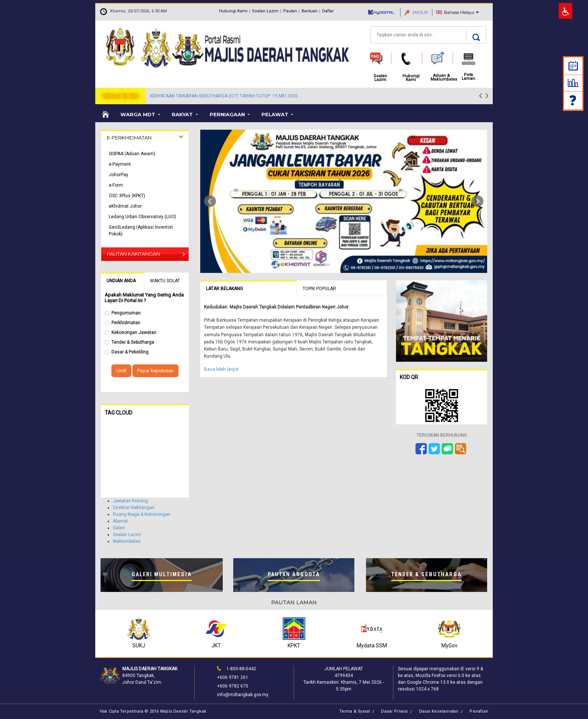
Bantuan (310, 11)
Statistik (573, 83)
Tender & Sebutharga (133, 342)
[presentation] (481, 97)
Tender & (426, 574)
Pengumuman (126, 313)
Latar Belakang (224, 289)
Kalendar (573, 66)
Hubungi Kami (233, 11)
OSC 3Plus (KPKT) (127, 196)
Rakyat (183, 114)
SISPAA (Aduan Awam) (132, 154)
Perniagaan (228, 114)
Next (477, 201)
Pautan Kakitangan (133, 254)
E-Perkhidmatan (129, 138)
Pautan (290, 11)
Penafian (479, 711)
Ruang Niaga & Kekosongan (142, 514)
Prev (210, 201)
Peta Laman (468, 77)
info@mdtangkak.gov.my (243, 695)
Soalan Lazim (265, 11)
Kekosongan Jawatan (134, 333)
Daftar (328, 11)
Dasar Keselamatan (439, 711)
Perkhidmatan (126, 323)
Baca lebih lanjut (221, 369)
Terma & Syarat (355, 711)
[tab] (122, 280)
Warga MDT (139, 114)
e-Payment (120, 164)
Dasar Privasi (394, 711)
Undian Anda (121, 281)
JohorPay (118, 175)
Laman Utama (105, 115)
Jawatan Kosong (130, 501)
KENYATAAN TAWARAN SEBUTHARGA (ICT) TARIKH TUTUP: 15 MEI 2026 (224, 96)
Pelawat (276, 114)
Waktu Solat (165, 281)
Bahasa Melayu (459, 12)
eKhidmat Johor (125, 206)
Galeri (119, 528)
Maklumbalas (127, 541)
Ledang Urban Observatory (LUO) (142, 217)
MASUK (416, 12)
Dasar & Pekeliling (130, 352)
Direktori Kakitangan (134, 508)
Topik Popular (319, 289)
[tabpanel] (145, 338)
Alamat (120, 521)
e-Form (116, 185)
